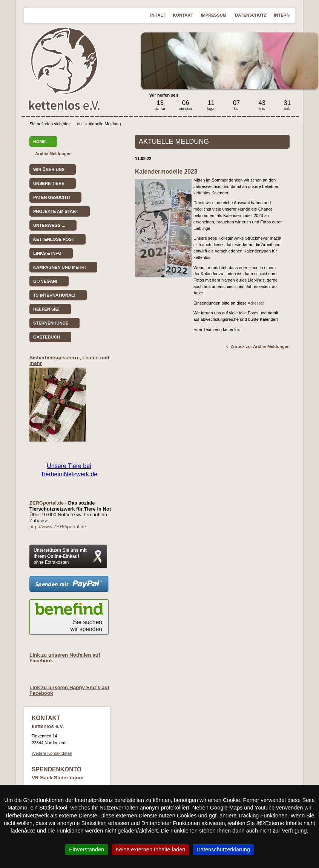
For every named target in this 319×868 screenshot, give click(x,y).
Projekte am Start (56, 211)
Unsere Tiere (49, 183)
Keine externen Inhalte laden (150, 850)
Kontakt (183, 15)
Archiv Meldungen (53, 154)
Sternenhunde (51, 323)
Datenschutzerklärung (223, 850)
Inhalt (158, 15)
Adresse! (256, 303)
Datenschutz (251, 15)
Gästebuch (47, 337)
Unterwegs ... (49, 225)
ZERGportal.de (47, 503)
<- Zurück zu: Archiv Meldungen (258, 346)
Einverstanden (87, 850)
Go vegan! (45, 281)
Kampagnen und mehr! (60, 267)
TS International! (54, 295)
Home (78, 124)
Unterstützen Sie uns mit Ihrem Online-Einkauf (60, 556)
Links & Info (47, 253)
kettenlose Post (54, 239)
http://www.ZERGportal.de (58, 527)
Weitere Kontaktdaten (52, 753)
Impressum (214, 15)
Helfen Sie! (46, 309)
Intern (282, 15)
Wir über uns (49, 169)
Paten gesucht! (52, 197)
